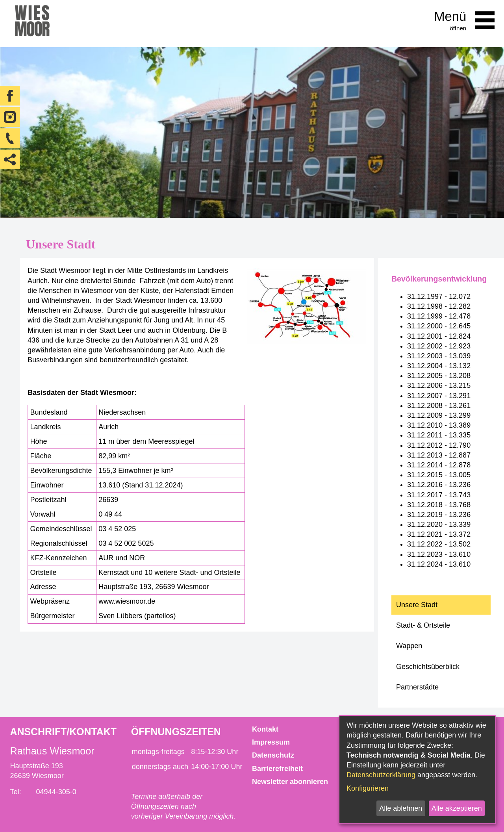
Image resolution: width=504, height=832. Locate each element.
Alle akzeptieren (457, 808)
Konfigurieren (368, 788)
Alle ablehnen (401, 808)
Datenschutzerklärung (381, 775)
